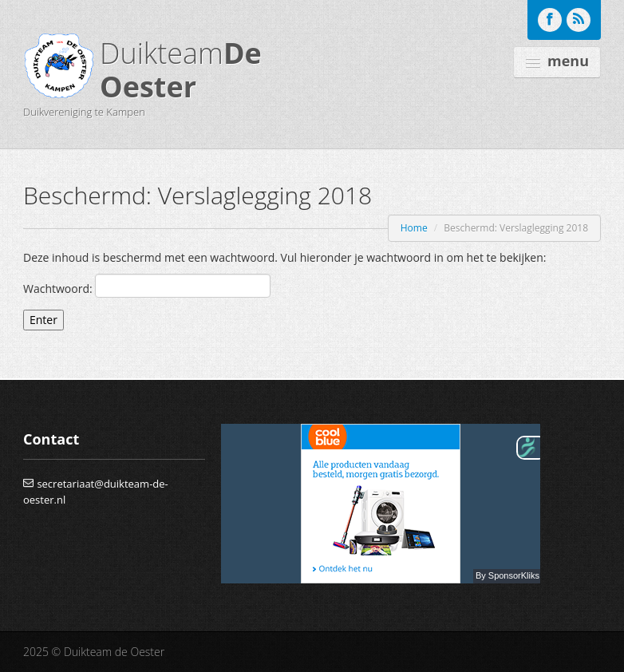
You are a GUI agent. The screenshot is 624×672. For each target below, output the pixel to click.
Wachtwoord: (147, 286)
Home (414, 228)
